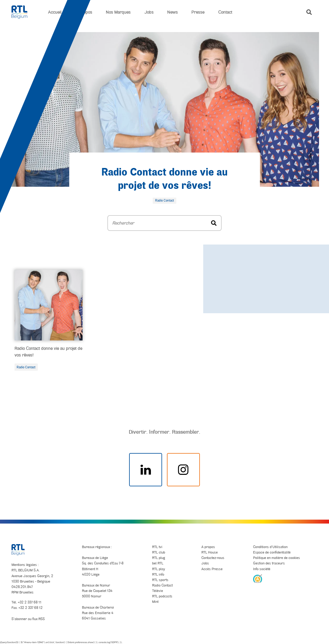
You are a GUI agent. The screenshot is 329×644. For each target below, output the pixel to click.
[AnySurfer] (258, 578)
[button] (309, 12)
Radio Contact (26, 367)
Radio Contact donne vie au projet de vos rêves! (48, 351)
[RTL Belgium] (23, 12)
